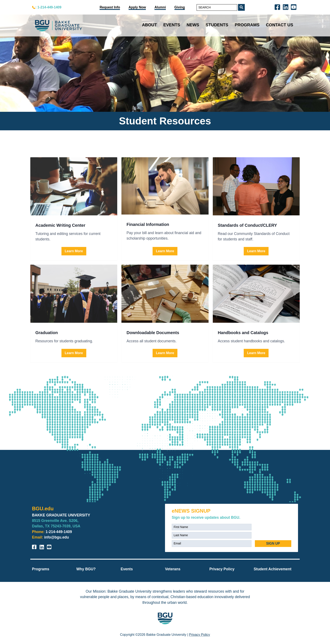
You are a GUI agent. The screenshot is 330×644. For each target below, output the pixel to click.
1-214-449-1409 (59, 532)
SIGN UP (273, 543)
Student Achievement (272, 569)
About (149, 25)
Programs (247, 25)
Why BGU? (86, 569)
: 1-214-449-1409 (48, 7)
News (193, 25)
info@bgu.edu (57, 537)
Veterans (173, 569)
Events (172, 25)
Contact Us (279, 25)
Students (217, 25)
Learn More (74, 251)
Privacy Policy (222, 569)
